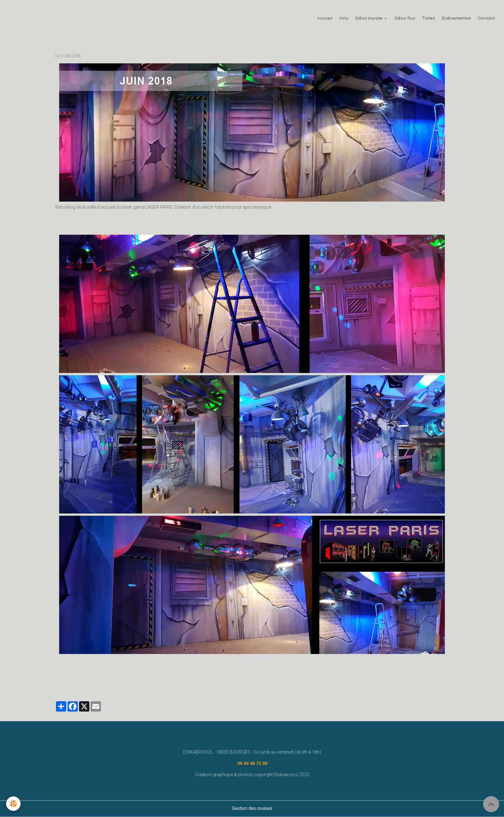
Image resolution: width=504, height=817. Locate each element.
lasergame (209, 683)
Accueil (325, 19)
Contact (486, 19)
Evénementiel (456, 19)
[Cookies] (14, 804)
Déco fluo (405, 19)
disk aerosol (95, 683)
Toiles (429, 19)
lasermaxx (234, 683)
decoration (68, 683)
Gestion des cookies (252, 809)
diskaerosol (157, 683)
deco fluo (284, 683)
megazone (259, 683)
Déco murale (369, 19)
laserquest (184, 683)
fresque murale (126, 683)
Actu (344, 19)
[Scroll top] (491, 804)
